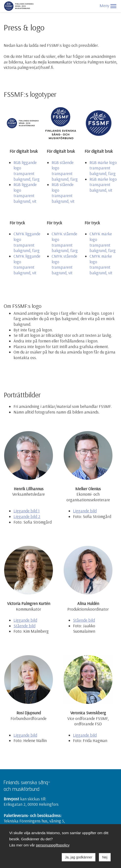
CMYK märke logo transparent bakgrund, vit (101, 264)
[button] (113, 6)
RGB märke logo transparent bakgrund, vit (103, 185)
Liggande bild (85, 511)
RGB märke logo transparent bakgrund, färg (103, 168)
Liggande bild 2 (27, 516)
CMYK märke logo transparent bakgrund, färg (103, 242)
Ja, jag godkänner (79, 857)
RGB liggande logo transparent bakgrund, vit (25, 193)
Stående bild (24, 626)
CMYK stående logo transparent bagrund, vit (64, 264)
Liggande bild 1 (27, 511)
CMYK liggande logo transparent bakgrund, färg (27, 242)
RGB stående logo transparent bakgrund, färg (65, 171)
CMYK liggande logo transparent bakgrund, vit (27, 264)
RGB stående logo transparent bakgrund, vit (63, 193)
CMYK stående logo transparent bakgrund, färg (65, 242)
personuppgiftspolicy (53, 845)
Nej (105, 857)
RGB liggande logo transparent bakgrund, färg (27, 171)
